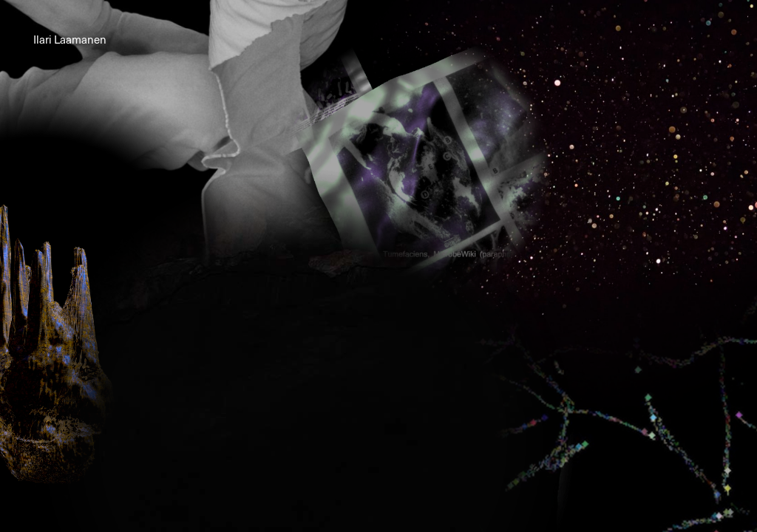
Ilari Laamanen (70, 40)
